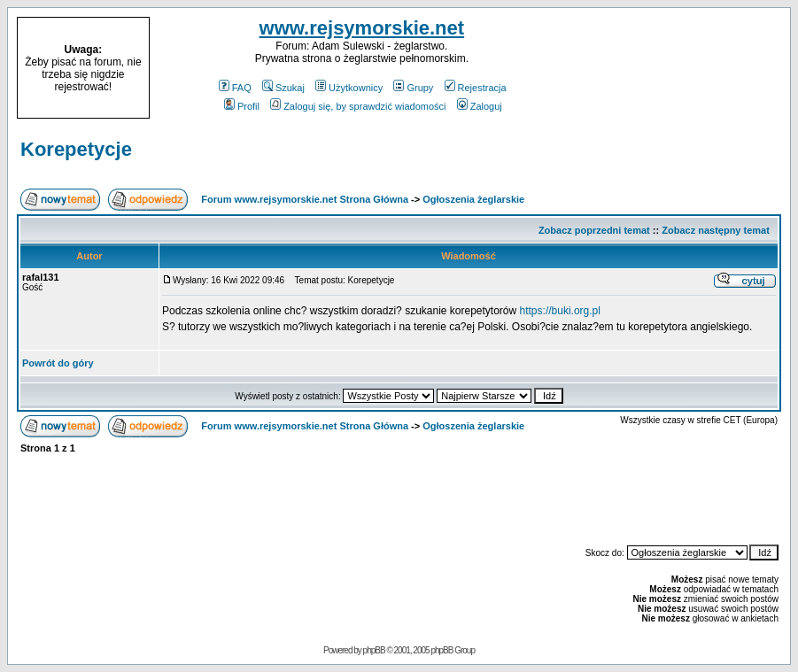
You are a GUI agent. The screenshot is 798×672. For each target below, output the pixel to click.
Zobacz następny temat (716, 230)
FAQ (235, 88)
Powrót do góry (58, 363)
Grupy (413, 88)
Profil (242, 106)
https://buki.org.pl (560, 311)
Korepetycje (76, 149)
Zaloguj (480, 106)
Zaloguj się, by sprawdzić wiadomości (358, 106)
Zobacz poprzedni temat (594, 230)
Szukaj (283, 88)
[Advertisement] (678, 68)
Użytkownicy (349, 88)
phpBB (374, 650)
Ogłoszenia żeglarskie (473, 199)
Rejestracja (476, 88)
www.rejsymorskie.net (362, 28)
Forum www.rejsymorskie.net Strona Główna (305, 199)
